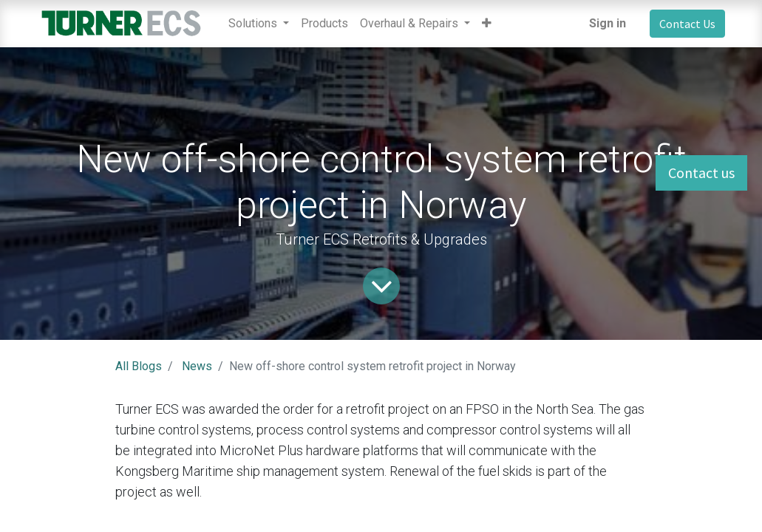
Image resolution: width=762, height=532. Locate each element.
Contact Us (687, 24)
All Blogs (139, 366)
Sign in (608, 23)
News (197, 366)
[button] (487, 24)
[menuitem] (324, 24)
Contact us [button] (701, 173)
